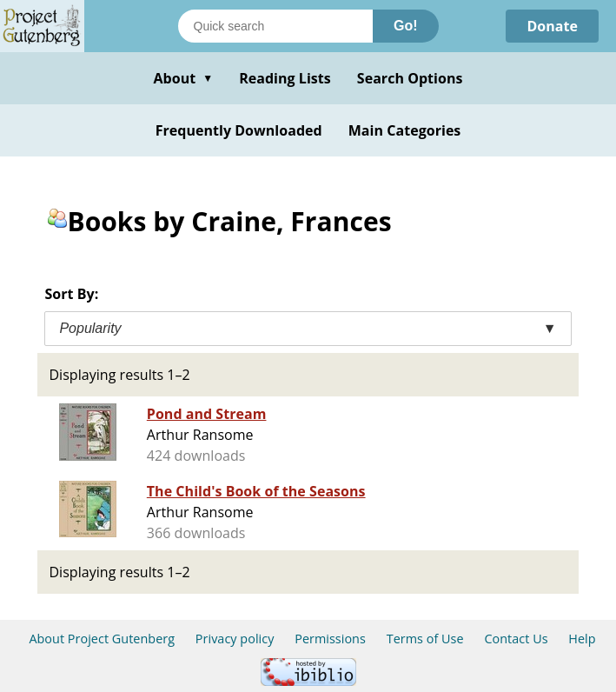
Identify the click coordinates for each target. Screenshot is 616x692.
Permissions (330, 639)
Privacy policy (235, 639)
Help (582, 639)
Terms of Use (425, 639)
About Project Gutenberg (102, 639)
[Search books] (275, 26)
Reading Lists (285, 78)
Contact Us (516, 639)
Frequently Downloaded (239, 130)
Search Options (410, 78)
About (183, 78)
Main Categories (405, 130)
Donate (552, 26)
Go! (406, 26)
